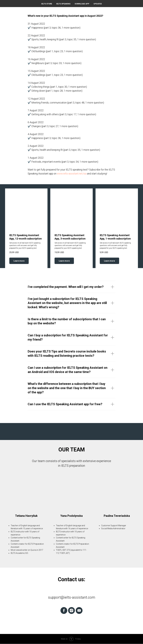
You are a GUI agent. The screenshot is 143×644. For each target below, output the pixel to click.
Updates (98, 4)
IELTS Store (47, 4)
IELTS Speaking (63, 4)
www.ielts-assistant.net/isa (72, 174)
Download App (82, 4)
